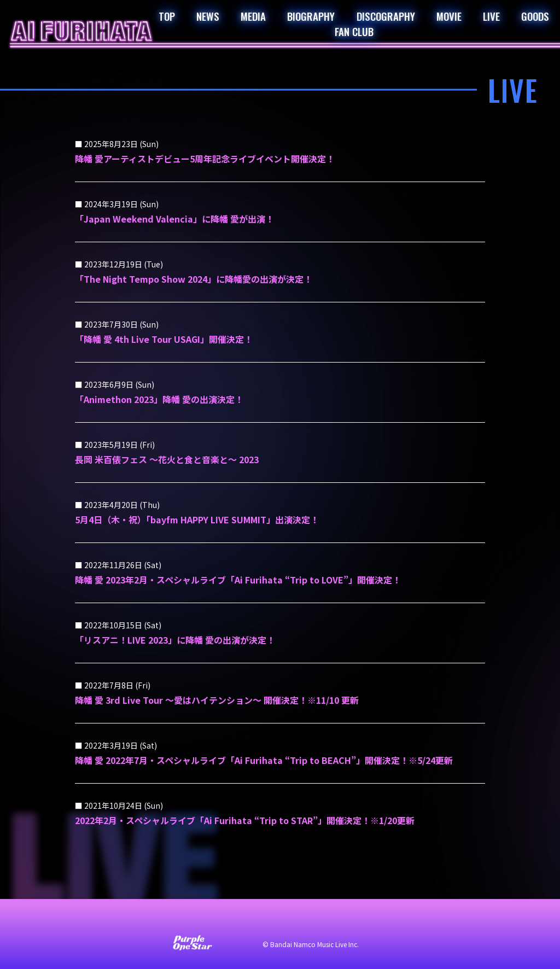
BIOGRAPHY (311, 16)
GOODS (535, 16)
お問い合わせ (132, 921)
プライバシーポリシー (296, 921)
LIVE (491, 16)
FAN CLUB (354, 31)
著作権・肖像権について (394, 921)
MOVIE (449, 16)
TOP (167, 16)
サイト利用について (207, 921)
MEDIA (253, 16)
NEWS (208, 16)
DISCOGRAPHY (386, 16)
